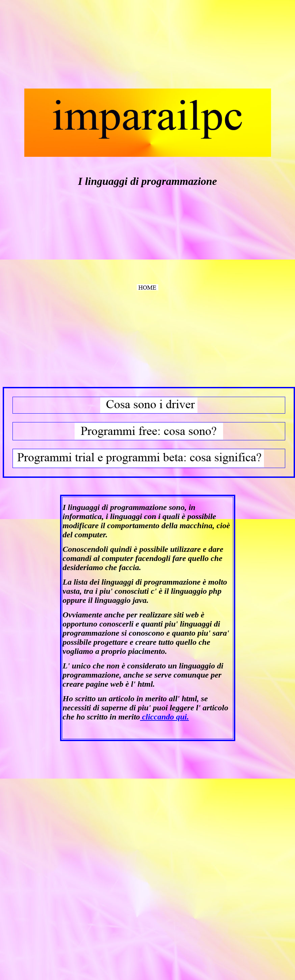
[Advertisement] (53, 45)
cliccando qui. (165, 717)
